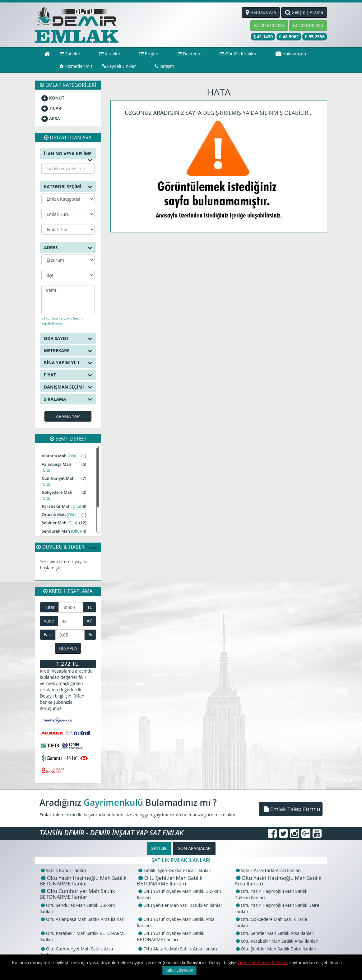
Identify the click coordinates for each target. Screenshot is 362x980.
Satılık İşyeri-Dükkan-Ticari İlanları (175, 870)
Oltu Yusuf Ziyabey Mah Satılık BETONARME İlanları (171, 936)
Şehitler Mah (64, 523)
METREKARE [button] (68, 351)
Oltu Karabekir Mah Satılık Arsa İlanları (277, 941)
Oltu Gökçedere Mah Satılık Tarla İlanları (271, 922)
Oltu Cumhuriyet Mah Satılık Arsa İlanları (76, 952)
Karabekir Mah (64, 506)
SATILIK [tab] (159, 848)
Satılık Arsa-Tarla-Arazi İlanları (269, 870)
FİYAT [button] (68, 375)
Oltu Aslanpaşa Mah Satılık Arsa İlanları (83, 919)
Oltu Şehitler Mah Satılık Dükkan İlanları (181, 905)
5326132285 (269, 25)
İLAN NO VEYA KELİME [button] (68, 155)
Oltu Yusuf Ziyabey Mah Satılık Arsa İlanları (176, 922)
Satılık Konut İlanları (64, 870)
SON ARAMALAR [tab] (194, 848)
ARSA (51, 118)
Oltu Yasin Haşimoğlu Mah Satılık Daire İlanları (277, 908)
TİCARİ (52, 108)
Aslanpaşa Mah (64, 467)
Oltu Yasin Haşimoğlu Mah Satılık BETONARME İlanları (83, 881)
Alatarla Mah (64, 456)
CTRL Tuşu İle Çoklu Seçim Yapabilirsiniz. (62, 321)
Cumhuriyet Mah (64, 481)
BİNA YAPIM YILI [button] (68, 363)
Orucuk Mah (64, 515)
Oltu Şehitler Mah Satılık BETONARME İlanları (169, 881)
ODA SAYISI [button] (68, 338)
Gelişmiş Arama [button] (304, 12)
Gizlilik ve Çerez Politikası (263, 962)
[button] (291, 809)
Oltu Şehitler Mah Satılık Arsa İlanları (275, 933)
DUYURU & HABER (68, 547)
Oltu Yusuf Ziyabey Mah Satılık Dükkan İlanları (179, 894)
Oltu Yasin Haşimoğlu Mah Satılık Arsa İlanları (278, 881)
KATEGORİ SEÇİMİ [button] (68, 187)
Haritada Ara (261, 12)
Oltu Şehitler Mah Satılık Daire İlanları (276, 949)
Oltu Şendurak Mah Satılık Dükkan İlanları (77, 908)
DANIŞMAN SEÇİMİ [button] (68, 387)
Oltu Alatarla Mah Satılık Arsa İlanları (178, 949)
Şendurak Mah (64, 531)
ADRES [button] (68, 248)
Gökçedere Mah (64, 495)
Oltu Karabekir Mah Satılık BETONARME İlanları (83, 936)
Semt (68, 290)
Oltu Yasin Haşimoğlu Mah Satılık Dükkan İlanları (271, 894)
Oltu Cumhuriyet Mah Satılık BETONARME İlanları (77, 894)
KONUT (53, 98)
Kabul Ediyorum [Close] (180, 970)
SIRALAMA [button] (68, 399)
